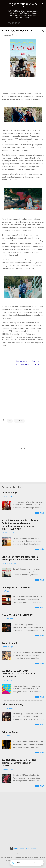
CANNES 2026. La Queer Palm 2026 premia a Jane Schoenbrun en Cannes (19, 763)
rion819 (29, 853)
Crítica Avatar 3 (10, 643)
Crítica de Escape (10, 732)
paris (10, 421)
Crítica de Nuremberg (13, 704)
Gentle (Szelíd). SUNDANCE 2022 (18, 615)
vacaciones (19, 421)
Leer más (40, 513)
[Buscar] (43, 5)
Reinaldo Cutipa (10, 493)
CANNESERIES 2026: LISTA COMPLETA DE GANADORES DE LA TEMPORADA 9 (19, 674)
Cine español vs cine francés (16, 587)
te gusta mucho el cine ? (23, 5)
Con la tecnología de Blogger (23, 848)
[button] (43, 31)
